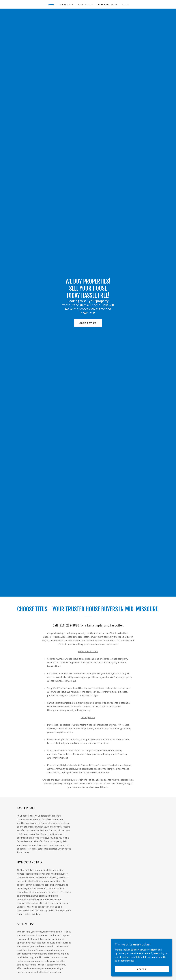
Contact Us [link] (86, 4)
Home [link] (51, 4)
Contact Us (88, 323)
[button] (66, 4)
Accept (142, 969)
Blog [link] (125, 4)
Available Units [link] (108, 4)
